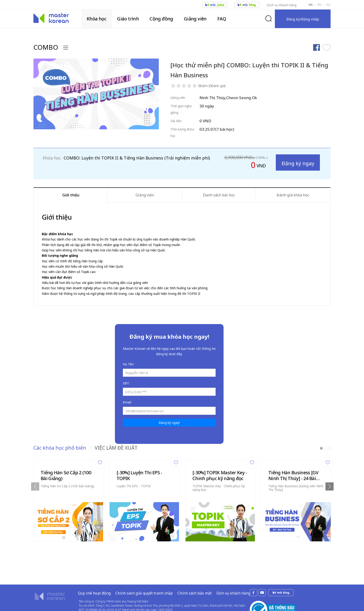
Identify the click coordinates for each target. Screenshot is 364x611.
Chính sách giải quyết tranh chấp (144, 578)
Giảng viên (195, 19)
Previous (35, 486)
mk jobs (281, 578)
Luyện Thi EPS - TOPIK (134, 486)
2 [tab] (325, 448)
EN (319, 5)
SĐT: (126, 383)
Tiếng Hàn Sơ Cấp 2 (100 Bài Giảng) (66, 475)
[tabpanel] (68, 499)
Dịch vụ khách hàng (282, 5)
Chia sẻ (316, 47)
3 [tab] (330, 448)
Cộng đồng (161, 19)
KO (328, 5)
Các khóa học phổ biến (60, 448)
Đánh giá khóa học (293, 195)
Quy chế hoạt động (94, 578)
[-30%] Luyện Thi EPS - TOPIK (139, 475)
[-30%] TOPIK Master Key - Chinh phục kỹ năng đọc (220, 475)
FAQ (222, 19)
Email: (127, 402)
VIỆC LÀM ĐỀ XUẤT (116, 448)
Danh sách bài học (219, 195)
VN (310, 5)
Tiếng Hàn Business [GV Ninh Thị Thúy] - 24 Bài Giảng (293, 475)
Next (330, 486)
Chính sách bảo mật (195, 578)
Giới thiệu (71, 195)
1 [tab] (321, 448)
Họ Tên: (128, 364)
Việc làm (215, 5)
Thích (327, 47)
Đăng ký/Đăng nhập (303, 19)
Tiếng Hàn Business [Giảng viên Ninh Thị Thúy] (296, 488)
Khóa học (96, 19)
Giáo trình (128, 19)
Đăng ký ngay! (169, 423)
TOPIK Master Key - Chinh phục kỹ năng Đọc (219, 488)
